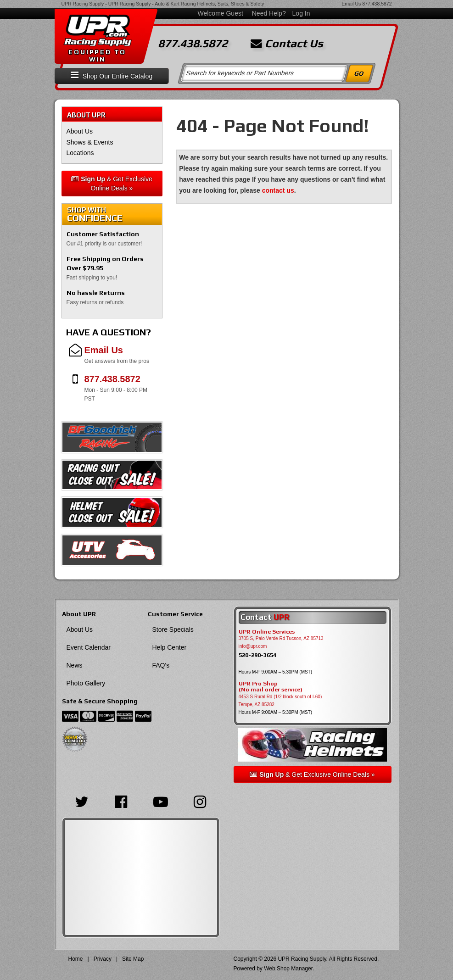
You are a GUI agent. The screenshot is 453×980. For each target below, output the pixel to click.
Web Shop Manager (288, 969)
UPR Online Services (267, 632)
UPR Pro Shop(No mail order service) (271, 687)
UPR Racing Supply (83, 4)
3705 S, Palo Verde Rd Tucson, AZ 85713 (281, 638)
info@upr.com (253, 646)
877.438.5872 (377, 4)
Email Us (351, 4)
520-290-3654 (257, 655)
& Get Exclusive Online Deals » (112, 184)
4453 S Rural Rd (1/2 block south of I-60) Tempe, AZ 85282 (280, 701)
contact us (278, 190)
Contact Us (287, 44)
